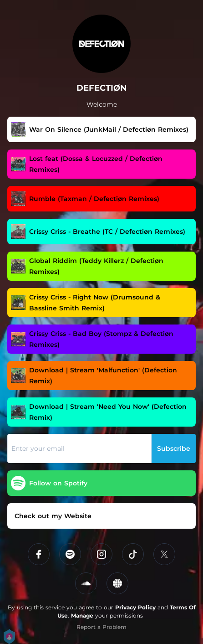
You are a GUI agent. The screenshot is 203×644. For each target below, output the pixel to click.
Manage (82, 616)
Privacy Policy (135, 607)
